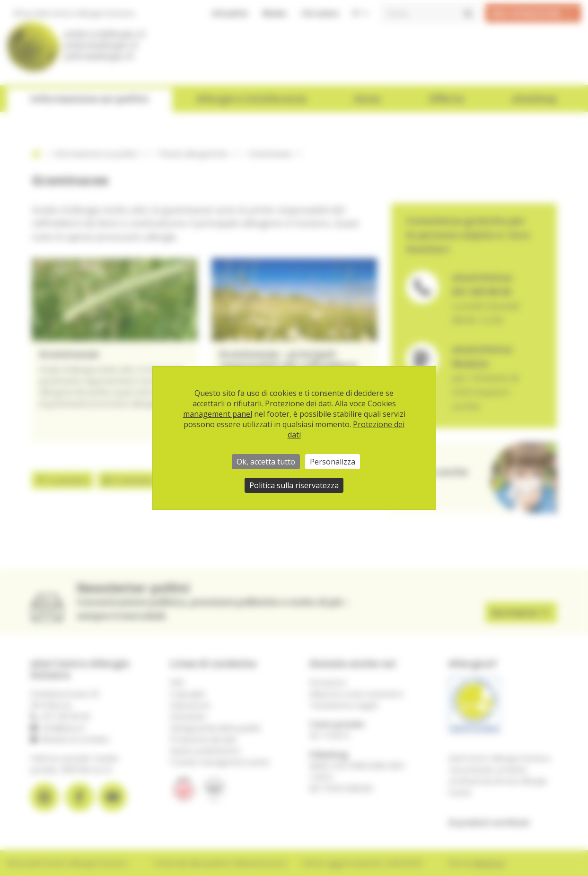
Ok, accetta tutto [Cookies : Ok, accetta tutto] (266, 462)
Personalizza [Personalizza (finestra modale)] (333, 462)
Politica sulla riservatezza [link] (294, 485)
